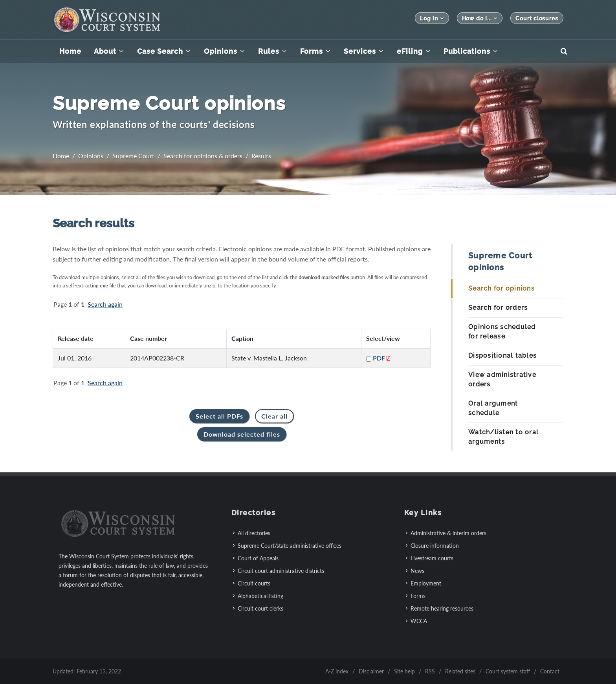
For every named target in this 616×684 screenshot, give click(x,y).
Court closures (537, 18)
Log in (432, 18)
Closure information (435, 546)
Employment (426, 583)
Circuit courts (254, 583)
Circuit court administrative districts (281, 571)
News (417, 571)
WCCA (419, 621)
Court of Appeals (258, 558)
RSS (430, 671)
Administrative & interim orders (448, 533)
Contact (550, 671)
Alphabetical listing (260, 596)
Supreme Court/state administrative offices (290, 546)
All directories (254, 533)
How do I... (480, 18)
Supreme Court (133, 156)
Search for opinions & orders (203, 156)
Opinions (91, 156)
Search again (105, 304)
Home (61, 156)
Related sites (460, 671)
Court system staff (508, 671)
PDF (379, 358)
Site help (404, 671)
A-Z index (337, 671)
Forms (418, 596)
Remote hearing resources (442, 608)
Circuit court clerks (260, 608)
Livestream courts (432, 558)
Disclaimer (371, 671)
